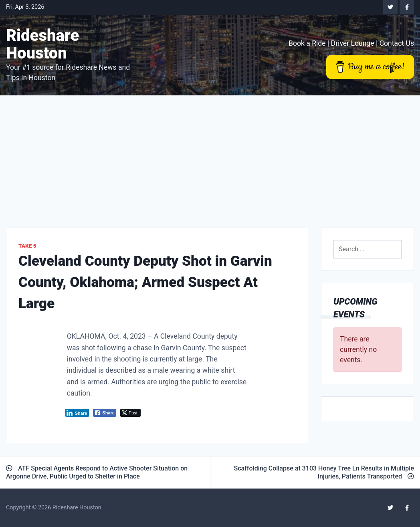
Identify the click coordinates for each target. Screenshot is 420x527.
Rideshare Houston (42, 44)
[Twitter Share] (130, 413)
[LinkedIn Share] (77, 413)
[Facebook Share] (105, 413)
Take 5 (27, 246)
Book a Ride (307, 43)
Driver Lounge (353, 43)
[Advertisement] (210, 155)
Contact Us (397, 43)
